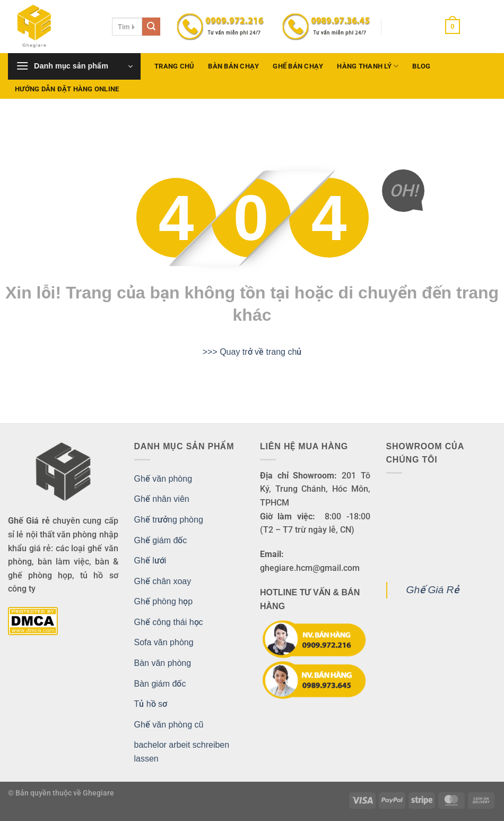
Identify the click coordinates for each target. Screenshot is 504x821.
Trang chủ (174, 66)
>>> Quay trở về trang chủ (252, 352)
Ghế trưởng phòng (169, 520)
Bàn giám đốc (160, 684)
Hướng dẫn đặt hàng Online (67, 89)
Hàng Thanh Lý (368, 66)
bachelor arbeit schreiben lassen (182, 752)
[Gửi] (151, 27)
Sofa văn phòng (164, 642)
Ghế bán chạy (298, 66)
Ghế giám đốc (161, 540)
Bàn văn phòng (163, 663)
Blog (421, 66)
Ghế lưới (150, 561)
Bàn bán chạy (233, 66)
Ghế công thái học (169, 622)
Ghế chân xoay (163, 581)
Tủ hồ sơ (151, 704)
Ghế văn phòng (163, 479)
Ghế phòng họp (164, 601)
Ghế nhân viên (162, 499)
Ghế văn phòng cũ (169, 725)
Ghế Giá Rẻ (433, 590)
